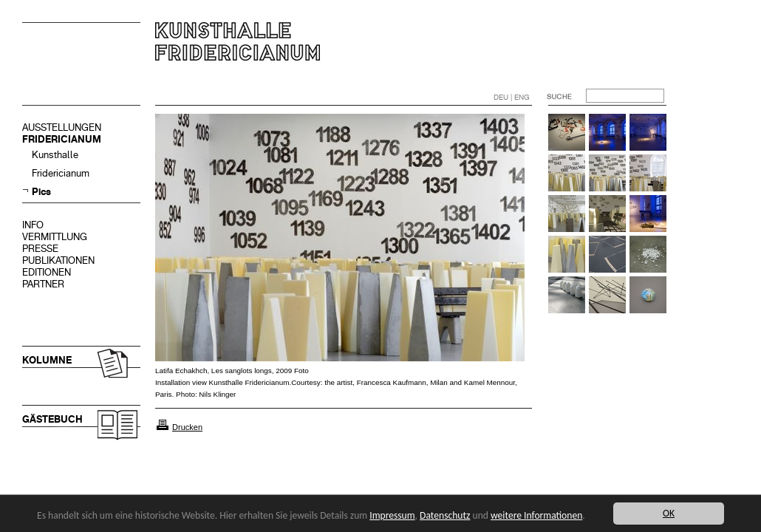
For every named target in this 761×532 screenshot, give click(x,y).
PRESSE (40, 249)
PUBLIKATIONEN (58, 260)
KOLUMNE (47, 360)
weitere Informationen (536, 515)
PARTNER (43, 284)
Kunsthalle (55, 155)
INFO (33, 225)
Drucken (187, 427)
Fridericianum (61, 173)
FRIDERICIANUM (62, 139)
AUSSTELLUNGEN (62, 127)
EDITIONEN (47, 272)
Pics (41, 192)
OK (669, 513)
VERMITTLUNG (55, 237)
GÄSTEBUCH (52, 419)
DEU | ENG (512, 97)
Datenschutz (445, 515)
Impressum (392, 515)
